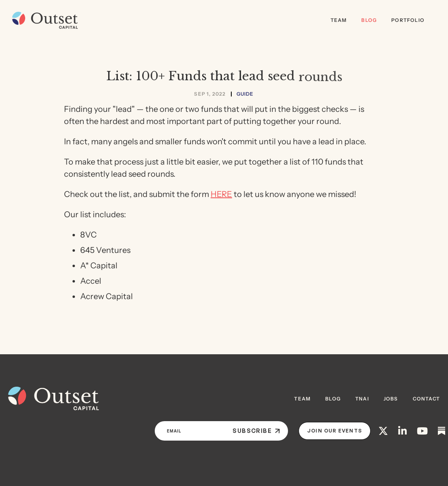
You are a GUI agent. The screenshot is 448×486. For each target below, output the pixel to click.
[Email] (191, 431)
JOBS (391, 399)
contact (426, 399)
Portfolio (408, 20)
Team (339, 20)
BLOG (333, 399)
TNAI (362, 399)
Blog (369, 20)
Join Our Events (335, 431)
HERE (221, 194)
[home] (43, 20)
